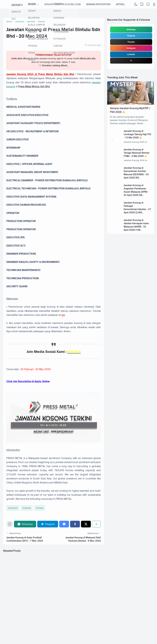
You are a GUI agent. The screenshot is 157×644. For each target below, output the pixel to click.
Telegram (131, 36)
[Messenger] (64, 524)
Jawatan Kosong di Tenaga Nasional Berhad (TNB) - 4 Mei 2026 (136, 153)
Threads (131, 42)
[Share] (96, 524)
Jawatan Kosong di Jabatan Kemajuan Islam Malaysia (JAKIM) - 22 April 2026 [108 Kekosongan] (136, 227)
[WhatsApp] (25, 524)
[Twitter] (86, 524)
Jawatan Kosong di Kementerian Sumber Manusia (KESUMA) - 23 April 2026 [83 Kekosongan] (136, 174)
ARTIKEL (120, 4)
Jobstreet (14, 508)
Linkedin (131, 54)
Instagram (131, 48)
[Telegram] (48, 524)
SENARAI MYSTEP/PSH (98, 4)
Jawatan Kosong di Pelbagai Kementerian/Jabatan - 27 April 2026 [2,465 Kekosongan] (137, 209)
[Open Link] (154, 4)
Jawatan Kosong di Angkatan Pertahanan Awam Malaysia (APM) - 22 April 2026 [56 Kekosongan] (136, 192)
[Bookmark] (10, 525)
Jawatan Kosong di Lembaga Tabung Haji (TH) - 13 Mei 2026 (137, 134)
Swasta (40, 508)
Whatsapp (131, 30)
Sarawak (27, 508)
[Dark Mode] (136, 4)
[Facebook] (75, 524)
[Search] (148, 4)
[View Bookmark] (142, 4)
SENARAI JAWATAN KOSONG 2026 (62, 4)
